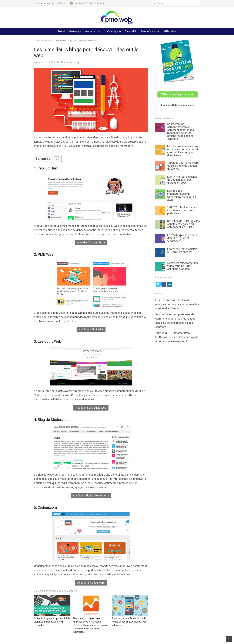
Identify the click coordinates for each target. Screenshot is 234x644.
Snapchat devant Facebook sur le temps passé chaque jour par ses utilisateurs (129, 622)
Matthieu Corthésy (68, 62)
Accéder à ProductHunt (91, 243)
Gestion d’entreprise (150, 31)
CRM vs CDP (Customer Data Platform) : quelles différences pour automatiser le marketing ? (177, 337)
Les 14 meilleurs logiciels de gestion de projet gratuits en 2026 (182, 180)
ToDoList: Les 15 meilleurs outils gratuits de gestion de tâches (183, 166)
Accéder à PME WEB (91, 330)
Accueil (61, 31)
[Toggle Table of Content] (55, 159)
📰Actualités (170, 31)
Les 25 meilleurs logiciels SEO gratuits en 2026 (182, 250)
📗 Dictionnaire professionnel (88, 3)
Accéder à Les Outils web (91, 408)
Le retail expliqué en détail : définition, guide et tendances (183, 238)
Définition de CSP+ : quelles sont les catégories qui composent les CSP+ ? (184, 224)
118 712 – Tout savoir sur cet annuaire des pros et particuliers (182, 210)
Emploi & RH (130, 31)
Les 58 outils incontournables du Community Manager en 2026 (182, 195)
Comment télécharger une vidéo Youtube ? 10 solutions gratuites (183, 266)
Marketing (74, 31)
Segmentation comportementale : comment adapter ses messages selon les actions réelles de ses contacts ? (181, 131)
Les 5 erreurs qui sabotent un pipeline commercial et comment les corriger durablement (183, 151)
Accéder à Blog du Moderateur (91, 496)
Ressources (43, 3)
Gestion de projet (93, 31)
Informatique (112, 31)
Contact (62, 3)
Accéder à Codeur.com (91, 583)
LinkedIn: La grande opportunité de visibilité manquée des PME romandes (52, 622)
